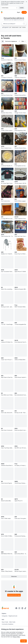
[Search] (24, 24)
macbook (24, 27)
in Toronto (5, 38)
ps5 (10, 27)
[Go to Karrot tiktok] (25, 608)
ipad (20, 27)
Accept (24, 641)
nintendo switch (15, 27)
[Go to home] (2, 12)
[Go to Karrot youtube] (22, 608)
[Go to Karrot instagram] (19, 608)
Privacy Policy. (16, 637)
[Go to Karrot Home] (5, 608)
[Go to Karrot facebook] (16, 608)
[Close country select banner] (26, 2)
